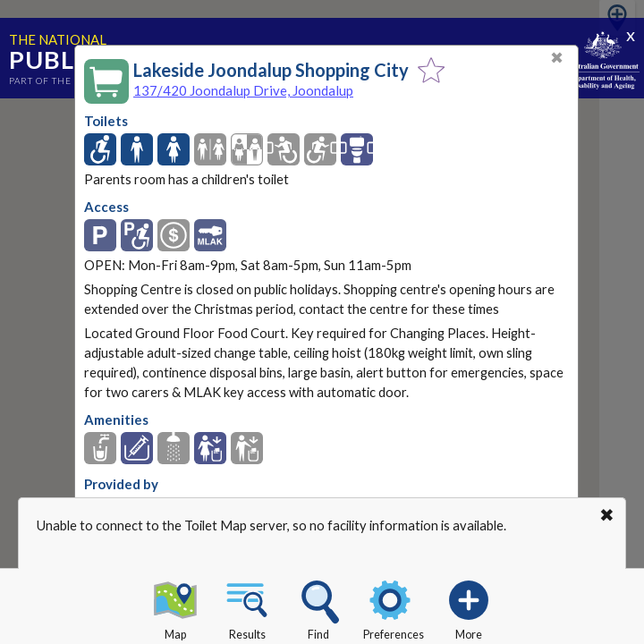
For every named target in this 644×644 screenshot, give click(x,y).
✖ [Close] (557, 58)
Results (247, 607)
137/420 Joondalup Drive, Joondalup (243, 90)
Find (318, 607)
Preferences (394, 607)
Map (175, 607)
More (469, 607)
